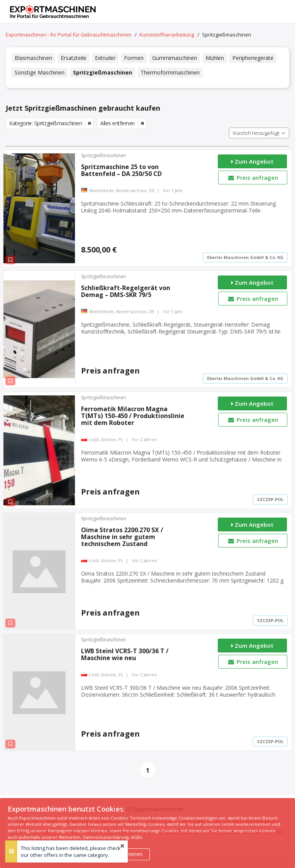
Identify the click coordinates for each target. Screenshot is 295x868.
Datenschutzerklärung (106, 837)
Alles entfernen (118, 123)
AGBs (137, 837)
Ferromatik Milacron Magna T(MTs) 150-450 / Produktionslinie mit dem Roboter (133, 416)
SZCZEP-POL (270, 499)
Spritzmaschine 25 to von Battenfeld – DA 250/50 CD (121, 170)
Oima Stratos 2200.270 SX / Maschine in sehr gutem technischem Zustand (122, 537)
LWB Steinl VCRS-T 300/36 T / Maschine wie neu (125, 654)
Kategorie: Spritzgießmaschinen (46, 123)
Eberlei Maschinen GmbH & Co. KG (245, 257)
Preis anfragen (253, 178)
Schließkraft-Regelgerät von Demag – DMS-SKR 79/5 (126, 291)
